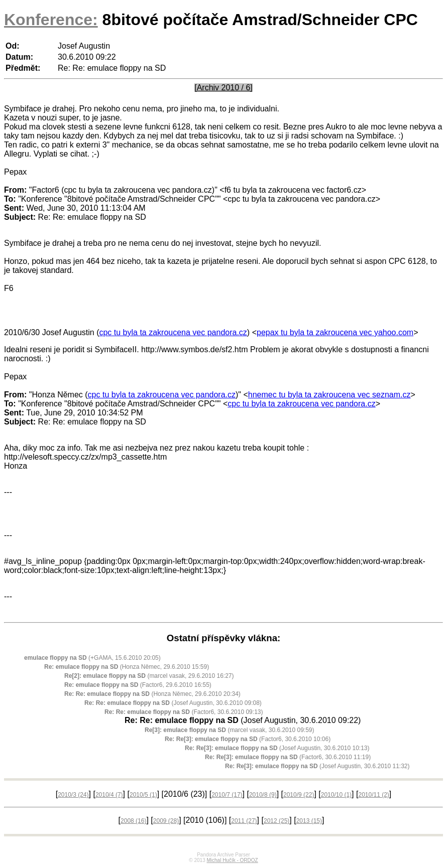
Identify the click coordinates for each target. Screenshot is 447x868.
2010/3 (73, 795)
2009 (166, 821)
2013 (309, 821)
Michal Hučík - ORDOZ (232, 860)
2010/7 (227, 795)
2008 (133, 821)
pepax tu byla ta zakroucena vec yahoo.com (335, 332)
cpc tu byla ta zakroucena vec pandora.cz (173, 332)
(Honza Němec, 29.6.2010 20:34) (152, 694)
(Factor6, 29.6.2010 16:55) (138, 685)
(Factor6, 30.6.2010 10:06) (248, 739)
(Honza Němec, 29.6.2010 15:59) (127, 667)
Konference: (51, 20)
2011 (244, 821)
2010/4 (109, 795)
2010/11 (373, 795)
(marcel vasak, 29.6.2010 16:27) (149, 676)
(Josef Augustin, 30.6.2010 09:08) (173, 703)
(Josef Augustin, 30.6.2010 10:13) (277, 748)
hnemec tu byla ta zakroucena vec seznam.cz (329, 395)
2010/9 (299, 795)
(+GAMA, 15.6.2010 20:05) (92, 658)
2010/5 (143, 795)
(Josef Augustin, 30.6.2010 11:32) (317, 766)
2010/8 (263, 795)
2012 (276, 821)
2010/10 (336, 795)
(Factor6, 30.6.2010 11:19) (288, 757)
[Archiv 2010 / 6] (223, 88)
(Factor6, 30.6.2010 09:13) (184, 712)
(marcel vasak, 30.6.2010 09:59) (229, 730)
